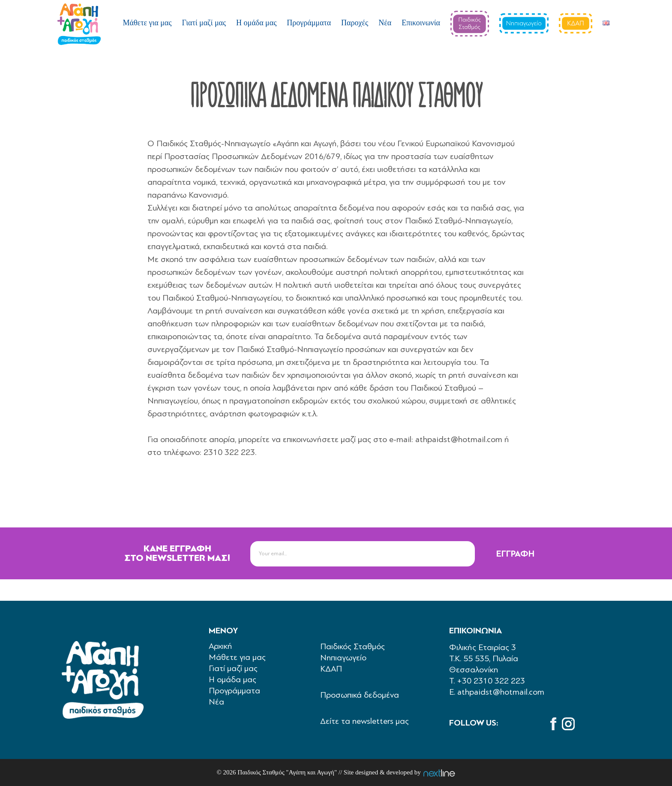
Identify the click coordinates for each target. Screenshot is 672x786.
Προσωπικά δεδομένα (360, 695)
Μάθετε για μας (147, 23)
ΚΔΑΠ (331, 669)
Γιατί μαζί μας (204, 23)
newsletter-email (275, 541)
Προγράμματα (309, 23)
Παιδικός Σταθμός (352, 646)
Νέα (385, 23)
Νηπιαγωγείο (343, 658)
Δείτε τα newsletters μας (364, 721)
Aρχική (220, 646)
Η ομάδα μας (256, 23)
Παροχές (355, 23)
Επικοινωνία (421, 23)
